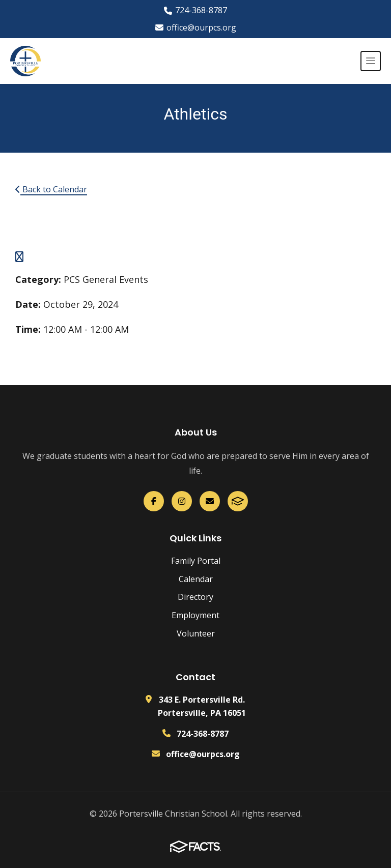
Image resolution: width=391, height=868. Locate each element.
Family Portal (196, 561)
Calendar (196, 579)
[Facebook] (154, 501)
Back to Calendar (51, 189)
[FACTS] (238, 501)
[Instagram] (182, 501)
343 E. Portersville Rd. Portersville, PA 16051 (202, 706)
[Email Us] (210, 501)
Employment (195, 615)
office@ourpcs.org (196, 27)
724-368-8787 (195, 10)
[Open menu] (371, 61)
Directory (195, 597)
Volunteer (196, 633)
